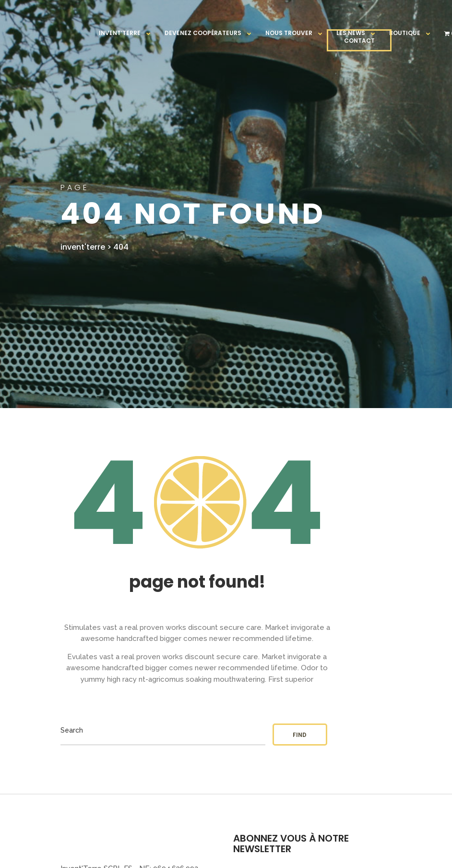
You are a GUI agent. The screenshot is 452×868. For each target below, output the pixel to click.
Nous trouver (289, 33)
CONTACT (359, 41)
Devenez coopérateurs (203, 33)
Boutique (405, 33)
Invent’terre (120, 33)
